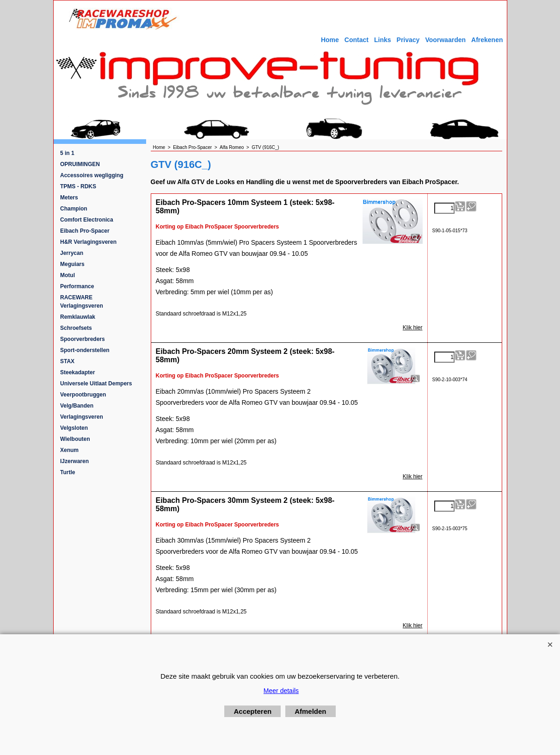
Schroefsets (76, 328)
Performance (77, 286)
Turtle (68, 472)
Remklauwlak (78, 317)
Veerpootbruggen (83, 395)
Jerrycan (72, 253)
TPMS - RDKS (78, 186)
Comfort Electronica (87, 220)
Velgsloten (74, 428)
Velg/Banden (77, 406)
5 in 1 (67, 153)
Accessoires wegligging (92, 175)
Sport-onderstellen (85, 350)
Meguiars (72, 264)
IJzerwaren (74, 461)
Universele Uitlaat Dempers (96, 384)
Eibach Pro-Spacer (85, 231)
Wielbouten (75, 439)
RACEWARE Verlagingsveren (82, 302)
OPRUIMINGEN (80, 164)
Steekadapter (77, 372)
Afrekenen (487, 40)
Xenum (69, 450)
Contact (357, 40)
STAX (67, 361)
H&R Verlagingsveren (88, 242)
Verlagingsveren (82, 417)
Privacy (408, 40)
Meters (69, 198)
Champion (74, 209)
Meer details (281, 691)
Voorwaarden (445, 40)
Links (383, 40)
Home (330, 40)
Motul (68, 275)
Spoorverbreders (83, 339)
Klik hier (413, 328)
